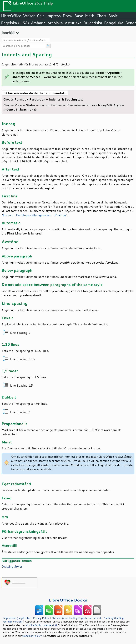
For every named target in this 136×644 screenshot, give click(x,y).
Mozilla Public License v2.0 (41, 625)
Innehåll (8, 33)
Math (90, 16)
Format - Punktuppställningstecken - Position (34, 215)
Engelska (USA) (15, 23)
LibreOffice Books (68, 600)
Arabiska (55, 23)
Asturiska (73, 23)
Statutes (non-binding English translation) (76, 618)
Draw (67, 16)
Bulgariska (93, 23)
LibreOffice (11, 16)
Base (79, 16)
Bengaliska (114, 23)
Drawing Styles (12, 566)
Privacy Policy (41, 618)
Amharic (38, 23)
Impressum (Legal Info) (17, 618)
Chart (101, 16)
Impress (54, 16)
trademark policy (32, 636)
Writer (29, 16)
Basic (113, 16)
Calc (41, 16)
